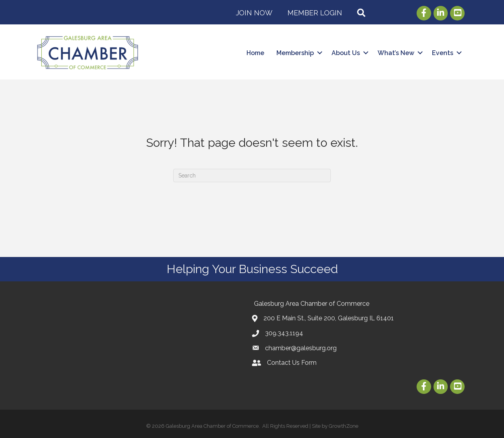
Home (255, 53)
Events (443, 53)
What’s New (396, 53)
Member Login (315, 13)
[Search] (252, 176)
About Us (346, 53)
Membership (295, 53)
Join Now (254, 13)
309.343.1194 (284, 333)
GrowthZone (344, 426)
